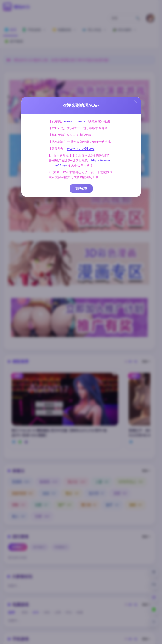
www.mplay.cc (75, 121)
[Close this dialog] (136, 102)
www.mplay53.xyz (81, 148)
